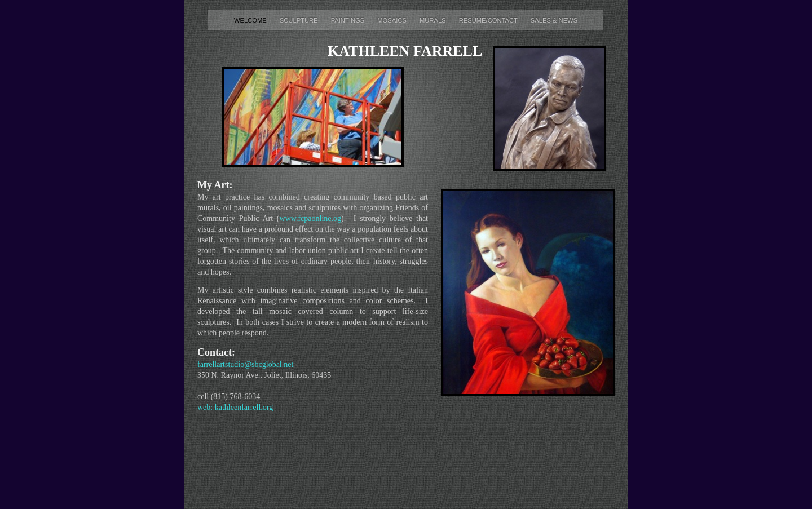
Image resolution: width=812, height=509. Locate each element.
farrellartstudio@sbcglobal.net (245, 364)
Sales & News (554, 20)
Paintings (349, 20)
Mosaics (393, 20)
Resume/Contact (489, 20)
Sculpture (300, 20)
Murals (434, 20)
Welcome (251, 20)
